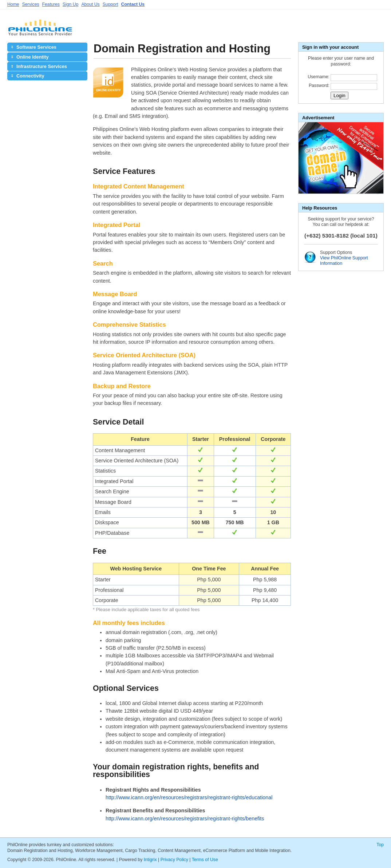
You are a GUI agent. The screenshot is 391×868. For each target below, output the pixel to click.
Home (13, 4)
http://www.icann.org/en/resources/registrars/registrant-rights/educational (189, 797)
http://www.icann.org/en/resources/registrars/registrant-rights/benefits (185, 819)
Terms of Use (205, 860)
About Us (90, 4)
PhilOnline (40, 30)
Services (31, 4)
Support (110, 4)
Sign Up (71, 4)
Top (380, 845)
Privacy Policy (174, 860)
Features (51, 4)
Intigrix (150, 860)
